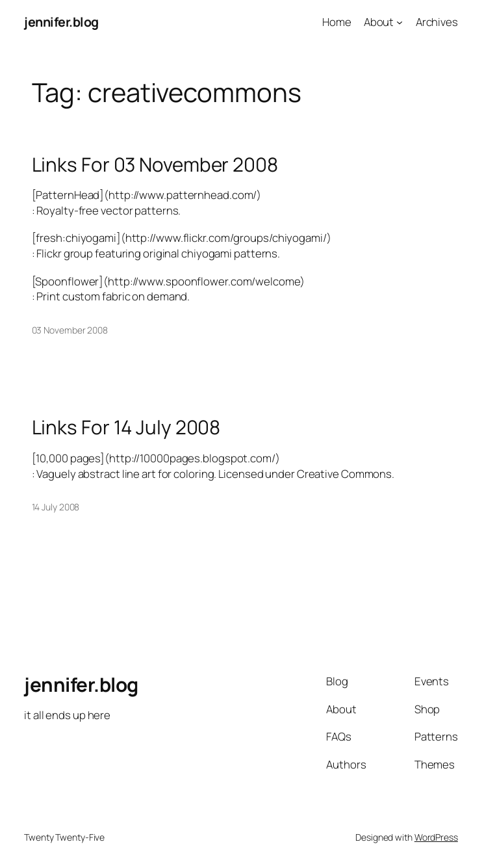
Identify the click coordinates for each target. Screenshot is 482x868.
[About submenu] (400, 22)
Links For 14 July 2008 (126, 427)
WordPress (436, 837)
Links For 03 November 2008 (155, 164)
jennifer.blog (61, 22)
